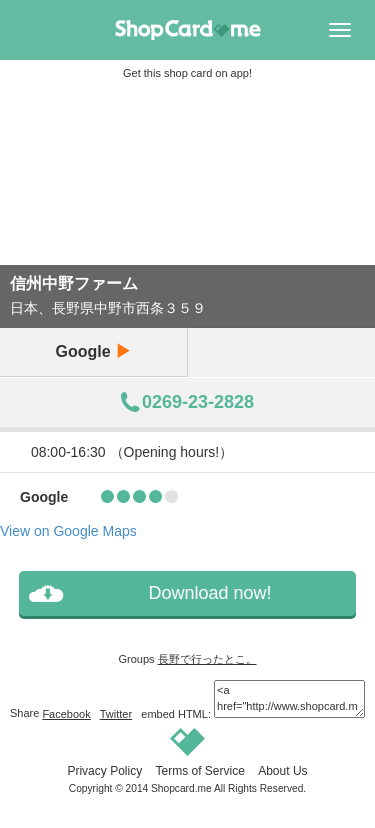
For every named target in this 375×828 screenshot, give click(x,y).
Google (93, 351)
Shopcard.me (181, 788)
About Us (282, 771)
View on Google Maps (68, 531)
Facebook (66, 714)
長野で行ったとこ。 (207, 659)
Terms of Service (199, 771)
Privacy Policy (104, 771)
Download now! (209, 593)
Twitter (116, 714)
